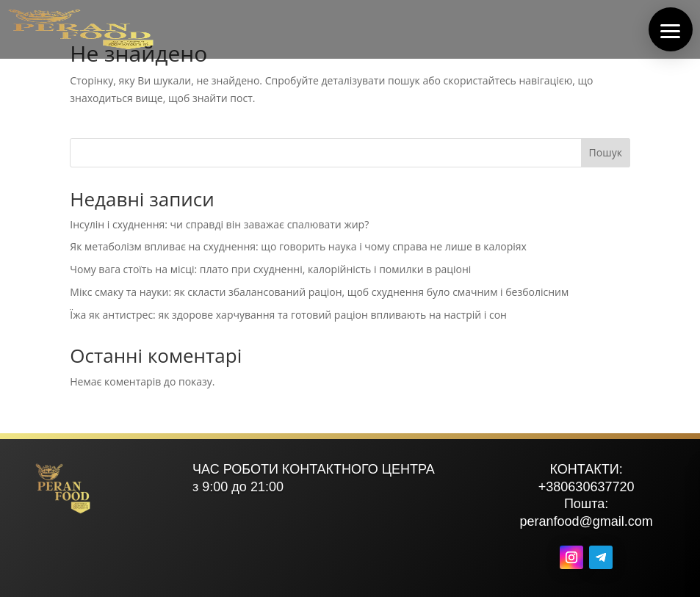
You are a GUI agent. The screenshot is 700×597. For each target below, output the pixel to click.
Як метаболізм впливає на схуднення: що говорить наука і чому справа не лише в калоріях (298, 246)
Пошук (606, 152)
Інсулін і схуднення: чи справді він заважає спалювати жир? (219, 224)
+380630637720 (587, 487)
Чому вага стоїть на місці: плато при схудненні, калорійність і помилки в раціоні (270, 269)
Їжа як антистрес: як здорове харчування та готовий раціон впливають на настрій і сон (288, 315)
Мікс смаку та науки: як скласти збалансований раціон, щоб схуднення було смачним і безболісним (319, 292)
